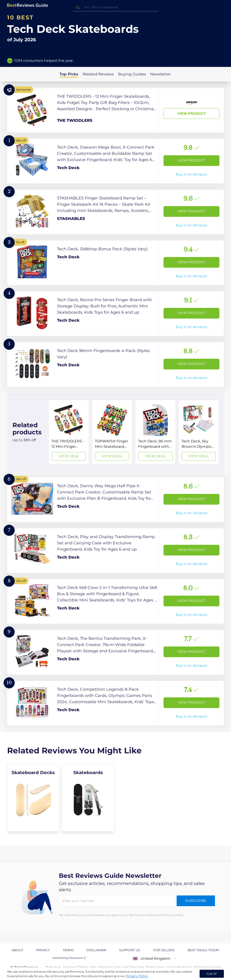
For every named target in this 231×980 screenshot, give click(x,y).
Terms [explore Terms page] (68, 950)
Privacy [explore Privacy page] (43, 950)
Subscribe (196, 901)
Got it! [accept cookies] (212, 974)
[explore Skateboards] (88, 798)
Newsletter (160, 74)
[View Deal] (69, 432)
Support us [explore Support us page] (130, 950)
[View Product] (115, 110)
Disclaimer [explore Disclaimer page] (96, 950)
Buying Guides (132, 74)
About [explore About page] (17, 950)
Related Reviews (98, 74)
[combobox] (116, 7)
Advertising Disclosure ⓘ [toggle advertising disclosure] (69, 958)
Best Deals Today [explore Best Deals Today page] (203, 950)
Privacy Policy (137, 976)
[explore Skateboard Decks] (33, 798)
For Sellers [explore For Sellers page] (164, 950)
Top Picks (69, 74)
